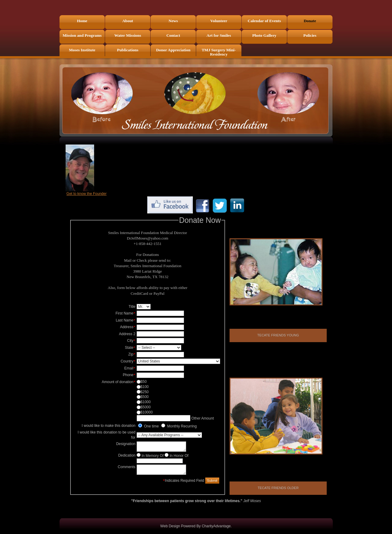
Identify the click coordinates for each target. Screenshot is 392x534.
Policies (310, 35)
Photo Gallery (264, 35)
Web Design (170, 526)
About (128, 21)
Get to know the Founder (87, 194)
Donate (310, 21)
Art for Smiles (219, 35)
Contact (173, 35)
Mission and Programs (82, 35)
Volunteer (219, 21)
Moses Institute (82, 50)
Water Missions (128, 35)
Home (82, 21)
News (173, 21)
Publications (128, 50)
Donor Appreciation (173, 50)
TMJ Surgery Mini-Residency (219, 52)
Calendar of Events (264, 21)
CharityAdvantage (216, 526)
